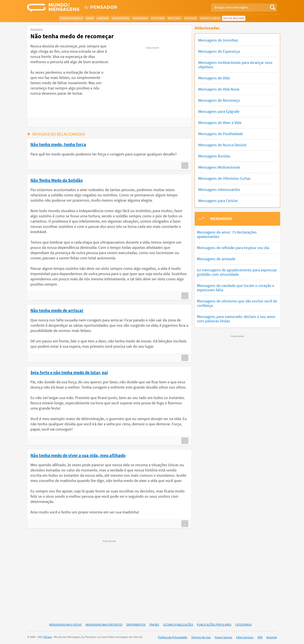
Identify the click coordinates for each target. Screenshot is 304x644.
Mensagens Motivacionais (219, 167)
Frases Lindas (210, 18)
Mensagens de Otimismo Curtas (224, 178)
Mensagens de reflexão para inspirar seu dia (233, 248)
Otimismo (158, 18)
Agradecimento (71, 18)
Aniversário (121, 18)
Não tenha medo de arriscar (57, 310)
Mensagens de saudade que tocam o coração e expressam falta (236, 288)
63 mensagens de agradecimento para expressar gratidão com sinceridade (237, 272)
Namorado (140, 18)
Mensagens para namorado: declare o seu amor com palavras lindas (236, 319)
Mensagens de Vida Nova (219, 89)
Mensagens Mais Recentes (104, 625)
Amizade (103, 18)
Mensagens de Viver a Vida (220, 123)
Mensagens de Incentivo (218, 40)
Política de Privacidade (173, 637)
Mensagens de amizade (216, 259)
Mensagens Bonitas (214, 156)
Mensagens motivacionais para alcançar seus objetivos (235, 65)
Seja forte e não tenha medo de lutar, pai (69, 372)
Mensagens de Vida (214, 78)
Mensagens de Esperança (219, 51)
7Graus (48, 637)
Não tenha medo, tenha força (58, 144)
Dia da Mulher (233, 18)
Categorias (243, 625)
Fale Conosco (245, 637)
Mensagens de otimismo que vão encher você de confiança (237, 303)
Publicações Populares (214, 625)
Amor (90, 18)
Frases (154, 625)
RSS (260, 637)
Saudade (190, 18)
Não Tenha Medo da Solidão (57, 180)
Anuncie (272, 637)
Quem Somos (223, 637)
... (185, 166)
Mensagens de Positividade (221, 134)
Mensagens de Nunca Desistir (222, 145)
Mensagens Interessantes (219, 189)
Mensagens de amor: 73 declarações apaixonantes (227, 234)
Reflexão (174, 18)
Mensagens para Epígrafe (219, 111)
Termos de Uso (201, 637)
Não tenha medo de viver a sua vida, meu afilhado (78, 455)
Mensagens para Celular (218, 201)
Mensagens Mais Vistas (65, 625)
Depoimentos (136, 625)
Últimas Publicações (178, 625)
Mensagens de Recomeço (219, 100)
